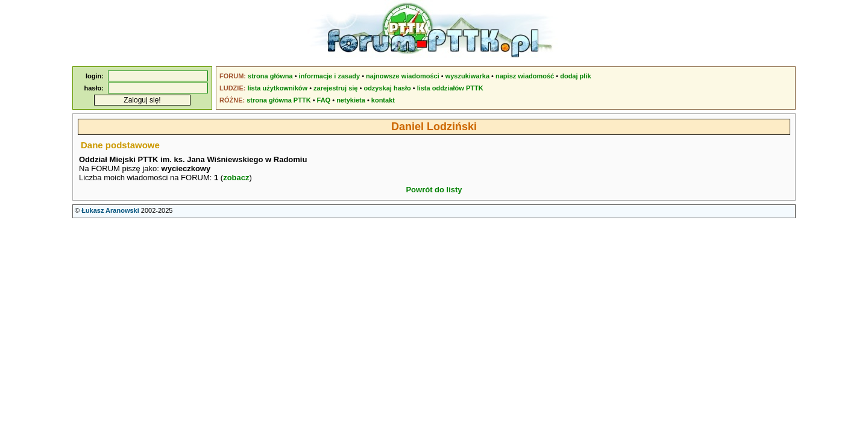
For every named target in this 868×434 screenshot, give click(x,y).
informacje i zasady (330, 76)
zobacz (236, 178)
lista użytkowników (277, 88)
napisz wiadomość (525, 76)
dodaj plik (575, 76)
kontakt (383, 100)
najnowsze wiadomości (403, 76)
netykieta (351, 100)
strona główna (270, 76)
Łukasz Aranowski (110, 210)
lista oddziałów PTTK (450, 88)
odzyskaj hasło (387, 88)
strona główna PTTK (278, 100)
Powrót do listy (434, 190)
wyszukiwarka (467, 76)
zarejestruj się (335, 88)
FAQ (324, 100)
